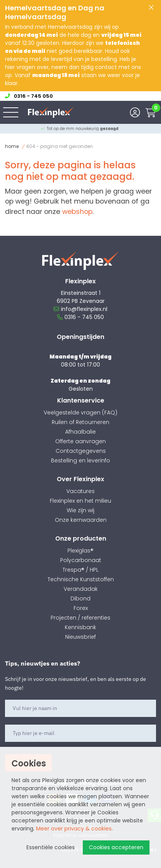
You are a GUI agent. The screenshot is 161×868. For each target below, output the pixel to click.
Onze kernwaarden (81, 520)
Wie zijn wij (80, 510)
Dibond (80, 598)
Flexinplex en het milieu (80, 501)
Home (12, 146)
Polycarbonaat (81, 560)
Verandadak (81, 589)
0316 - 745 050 (80, 317)
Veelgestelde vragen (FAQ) (80, 413)
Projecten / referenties (80, 618)
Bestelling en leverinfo (80, 460)
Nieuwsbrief (80, 637)
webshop (77, 212)
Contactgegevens (81, 451)
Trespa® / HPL (80, 570)
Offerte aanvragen (80, 441)
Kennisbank (80, 627)
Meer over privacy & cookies (74, 829)
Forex (81, 608)
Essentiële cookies (51, 847)
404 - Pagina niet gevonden (59, 146)
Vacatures (80, 491)
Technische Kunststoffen (81, 579)
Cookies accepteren (116, 847)
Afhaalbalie (80, 432)
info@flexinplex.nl (80, 309)
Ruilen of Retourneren (80, 422)
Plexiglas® (80, 551)
